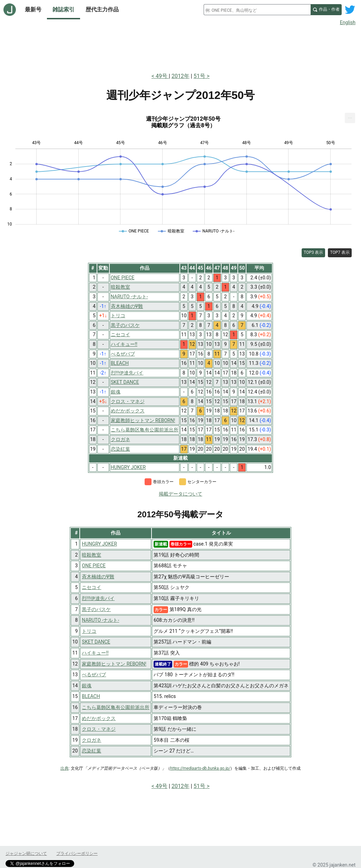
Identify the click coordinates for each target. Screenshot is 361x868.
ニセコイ (91, 587)
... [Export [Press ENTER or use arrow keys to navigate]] (350, 116)
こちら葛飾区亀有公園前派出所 (116, 707)
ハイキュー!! (95, 653)
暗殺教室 (91, 555)
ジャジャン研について (26, 854)
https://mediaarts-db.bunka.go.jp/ (200, 768)
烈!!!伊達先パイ (98, 598)
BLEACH (91, 696)
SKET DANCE (96, 642)
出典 (65, 768)
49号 (162, 76)
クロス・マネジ (99, 729)
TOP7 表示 (340, 252)
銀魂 (87, 686)
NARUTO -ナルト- (100, 620)
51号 (199, 76)
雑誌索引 (64, 9)
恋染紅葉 (91, 751)
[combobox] (257, 10)
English (348, 22)
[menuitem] (350, 118)
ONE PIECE (94, 566)
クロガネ (91, 740)
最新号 (33, 9)
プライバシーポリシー (77, 854)
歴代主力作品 (102, 9)
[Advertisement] (180, 48)
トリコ (89, 631)
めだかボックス (99, 718)
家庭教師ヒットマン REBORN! (114, 664)
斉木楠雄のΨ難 (98, 577)
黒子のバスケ (96, 609)
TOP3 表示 (314, 252)
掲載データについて (180, 494)
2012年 (180, 76)
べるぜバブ (94, 675)
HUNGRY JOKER (99, 544)
